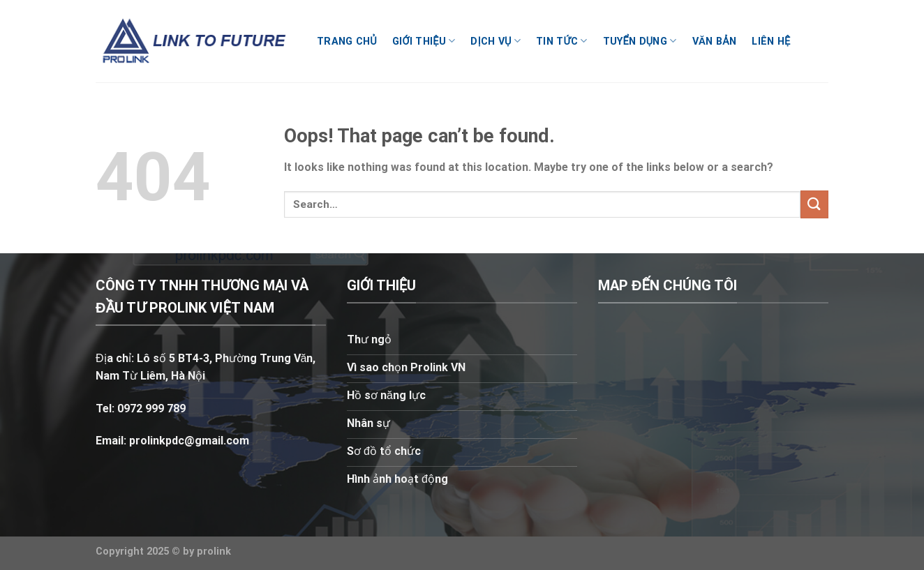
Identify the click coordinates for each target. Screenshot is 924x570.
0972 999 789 (150, 408)
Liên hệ (771, 42)
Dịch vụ (495, 41)
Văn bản (715, 42)
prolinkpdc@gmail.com (189, 441)
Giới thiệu (424, 41)
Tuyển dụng (640, 41)
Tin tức (562, 41)
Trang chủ (347, 42)
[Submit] (814, 204)
